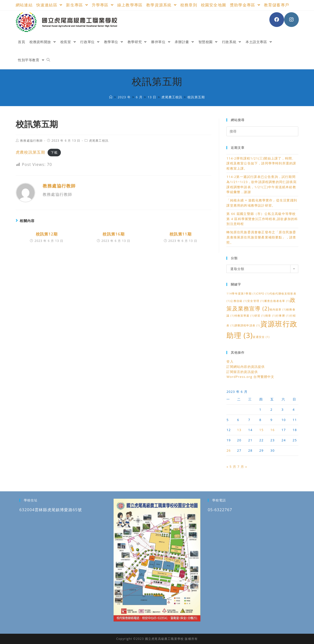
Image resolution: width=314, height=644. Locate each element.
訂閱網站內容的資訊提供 (246, 367)
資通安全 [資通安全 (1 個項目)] (261, 337)
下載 (54, 152)
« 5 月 (231, 467)
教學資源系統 (161, 5)
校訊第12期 (47, 234)
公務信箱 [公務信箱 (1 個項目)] (239, 301)
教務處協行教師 (31, 141)
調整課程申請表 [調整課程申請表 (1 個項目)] (247, 325)
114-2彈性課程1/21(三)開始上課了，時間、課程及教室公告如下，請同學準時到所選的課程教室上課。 (261, 163)
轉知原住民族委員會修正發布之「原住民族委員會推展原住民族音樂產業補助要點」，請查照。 (261, 237)
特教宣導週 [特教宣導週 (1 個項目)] (244, 316)
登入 (230, 361)
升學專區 (103, 5)
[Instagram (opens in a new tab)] (291, 20)
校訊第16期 (114, 234)
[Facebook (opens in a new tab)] (277, 20)
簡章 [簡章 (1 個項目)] (271, 316)
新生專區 (77, 5)
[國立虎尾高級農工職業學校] (111, 97)
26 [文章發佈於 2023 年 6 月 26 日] (229, 450)
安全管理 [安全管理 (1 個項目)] (256, 301)
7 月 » (242, 467)
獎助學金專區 (245, 5)
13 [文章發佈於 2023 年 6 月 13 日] (239, 430)
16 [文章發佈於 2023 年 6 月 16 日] (272, 430)
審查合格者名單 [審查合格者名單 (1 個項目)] (277, 301)
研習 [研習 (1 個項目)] (260, 316)
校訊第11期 (181, 234)
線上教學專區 (130, 5)
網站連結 (24, 5)
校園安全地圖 (214, 5)
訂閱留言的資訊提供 (242, 372)
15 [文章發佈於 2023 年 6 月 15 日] (261, 430)
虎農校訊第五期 (30, 152)
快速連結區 (49, 5)
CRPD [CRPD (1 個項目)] (263, 294)
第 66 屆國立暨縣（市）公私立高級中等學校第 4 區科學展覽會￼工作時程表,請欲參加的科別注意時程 (262, 219)
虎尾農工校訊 (99, 141)
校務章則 (189, 5)
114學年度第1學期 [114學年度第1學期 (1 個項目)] (241, 294)
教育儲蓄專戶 (277, 5)
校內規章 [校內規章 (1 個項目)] (278, 310)
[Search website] (48, 60)
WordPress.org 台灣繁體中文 (250, 377)
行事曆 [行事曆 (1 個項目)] (283, 316)
